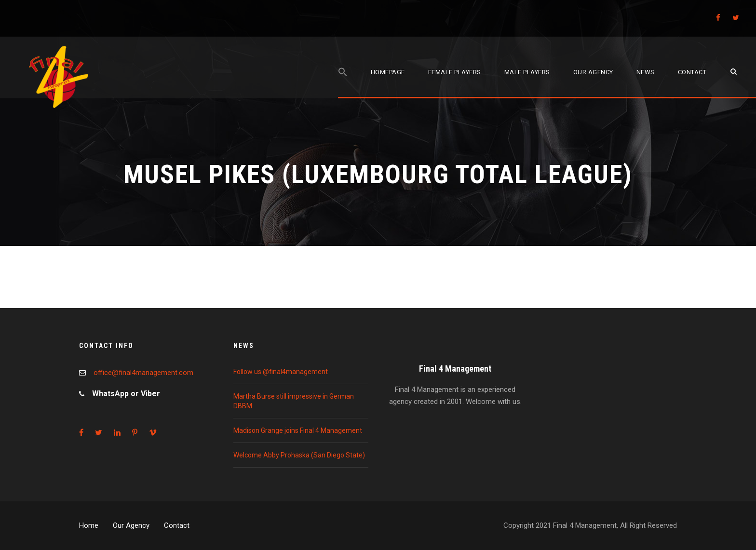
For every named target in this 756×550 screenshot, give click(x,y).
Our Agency (131, 525)
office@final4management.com (143, 373)
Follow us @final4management (281, 372)
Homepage (388, 72)
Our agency (593, 72)
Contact (692, 72)
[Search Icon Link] (343, 83)
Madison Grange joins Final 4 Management (298, 430)
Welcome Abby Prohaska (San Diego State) (299, 455)
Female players (455, 72)
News (646, 72)
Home (89, 525)
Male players (527, 72)
